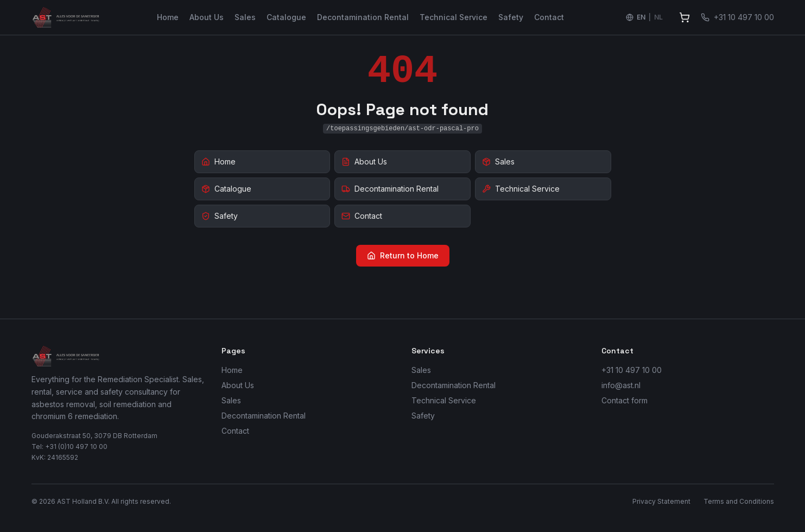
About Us (207, 17)
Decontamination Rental (363, 17)
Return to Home (403, 255)
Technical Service (454, 17)
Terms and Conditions (739, 501)
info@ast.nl (621, 385)
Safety (511, 17)
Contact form (625, 400)
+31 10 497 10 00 (632, 370)
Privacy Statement (661, 501)
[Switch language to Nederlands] (644, 17)
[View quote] (684, 17)
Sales (245, 17)
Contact (549, 17)
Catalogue (286, 17)
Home (168, 17)
